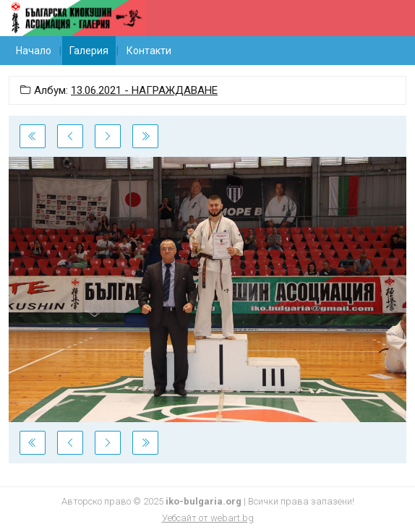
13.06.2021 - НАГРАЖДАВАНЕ (144, 90)
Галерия (89, 51)
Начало (34, 51)
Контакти (149, 51)
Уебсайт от (208, 518)
